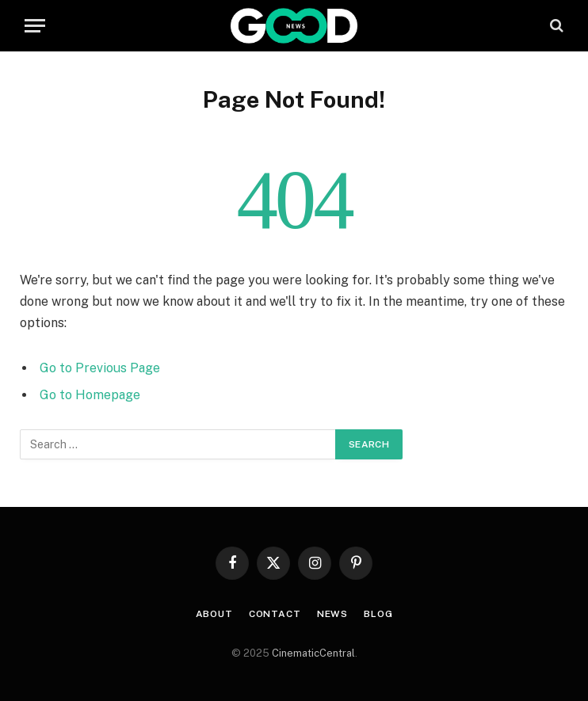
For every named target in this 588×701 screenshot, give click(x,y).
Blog (378, 614)
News (332, 614)
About (214, 614)
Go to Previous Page (100, 368)
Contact (275, 614)
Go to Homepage (90, 395)
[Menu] (35, 26)
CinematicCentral (313, 653)
